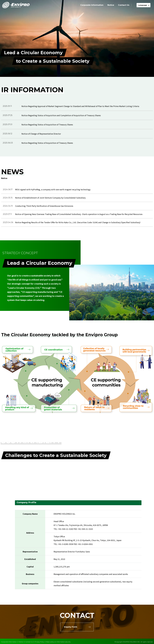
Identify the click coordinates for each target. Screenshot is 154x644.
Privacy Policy (39, 642)
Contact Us (124, 5)
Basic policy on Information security (58, 642)
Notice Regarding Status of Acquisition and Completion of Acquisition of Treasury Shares (61, 115)
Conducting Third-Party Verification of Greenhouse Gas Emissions (44, 206)
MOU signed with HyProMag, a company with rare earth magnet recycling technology (53, 189)
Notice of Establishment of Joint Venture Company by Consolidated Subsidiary (50, 198)
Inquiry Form (71, 627)
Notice (111, 5)
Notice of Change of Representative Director (41, 134)
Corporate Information (92, 5)
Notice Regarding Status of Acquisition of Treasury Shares (47, 125)
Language (143, 5)
